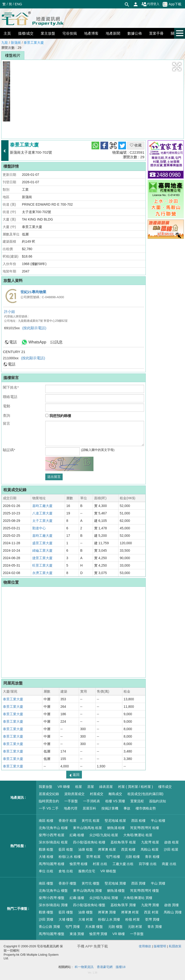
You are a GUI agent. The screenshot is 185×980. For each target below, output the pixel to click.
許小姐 (10, 312)
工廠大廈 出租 (123, 864)
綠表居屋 (106, 787)
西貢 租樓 (128, 849)
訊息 (59, 342)
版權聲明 (160, 946)
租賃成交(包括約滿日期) (145, 794)
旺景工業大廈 (42, 565)
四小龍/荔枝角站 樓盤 (89, 905)
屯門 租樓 (113, 857)
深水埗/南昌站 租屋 (53, 842)
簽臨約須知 (158, 801)
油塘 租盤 (86, 849)
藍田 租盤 (66, 849)
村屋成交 (97, 794)
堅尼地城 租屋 (115, 821)
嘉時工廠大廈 (42, 506)
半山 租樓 (158, 821)
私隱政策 (175, 946)
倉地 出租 (66, 871)
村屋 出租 (100, 864)
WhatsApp (37, 342)
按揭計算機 (110, 808)
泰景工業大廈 (34, 43)
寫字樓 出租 (148, 864)
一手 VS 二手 (49, 808)
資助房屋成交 (74, 794)
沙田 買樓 (46, 919)
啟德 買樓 (172, 905)
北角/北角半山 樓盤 (53, 891)
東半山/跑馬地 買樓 (87, 891)
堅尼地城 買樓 (115, 883)
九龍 (5, 43)
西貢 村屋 (151, 912)
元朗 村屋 (135, 927)
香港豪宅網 (105, 967)
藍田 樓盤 (66, 912)
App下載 (172, 4)
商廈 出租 (169, 864)
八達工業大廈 (42, 513)
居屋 (91, 787)
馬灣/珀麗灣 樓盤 (52, 934)
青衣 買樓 (155, 927)
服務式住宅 (87, 871)
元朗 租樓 (132, 857)
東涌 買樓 (77, 934)
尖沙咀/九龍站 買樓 (104, 898)
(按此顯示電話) (34, 328)
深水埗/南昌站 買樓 (53, 905)
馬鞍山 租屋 (150, 849)
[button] (177, 67)
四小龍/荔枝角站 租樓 (89, 842)
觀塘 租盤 (46, 849)
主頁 (7, 33)
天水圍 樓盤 (94, 927)
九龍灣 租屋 (150, 842)
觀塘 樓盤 (46, 912)
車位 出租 (46, 871)
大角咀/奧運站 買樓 (138, 898)
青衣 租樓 (152, 857)
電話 (13, 342)
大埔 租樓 (46, 857)
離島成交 (115, 794)
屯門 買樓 (73, 927)
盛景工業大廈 (42, 543)
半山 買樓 (158, 883)
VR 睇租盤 (108, 871)
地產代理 (71, 808)
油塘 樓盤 (86, 912)
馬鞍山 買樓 (173, 912)
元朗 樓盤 (115, 927)
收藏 (136, 145)
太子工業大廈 (42, 521)
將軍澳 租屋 (107, 849)
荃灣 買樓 (152, 919)
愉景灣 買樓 (98, 934)
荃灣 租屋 (93, 857)
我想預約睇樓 (58, 416)
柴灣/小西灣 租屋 (52, 835)
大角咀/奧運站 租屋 (138, 835)
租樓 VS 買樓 (115, 801)
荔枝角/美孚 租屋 (123, 842)
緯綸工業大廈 (42, 550)
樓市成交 (165, 787)
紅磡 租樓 (77, 835)
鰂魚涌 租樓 (116, 828)
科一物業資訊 (84, 967)
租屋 (79, 787)
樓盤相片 (13, 55)
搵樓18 (120, 967)
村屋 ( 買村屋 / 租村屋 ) (135, 787)
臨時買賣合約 (49, 801)
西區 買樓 (139, 883)
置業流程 (137, 801)
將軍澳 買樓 (107, 912)
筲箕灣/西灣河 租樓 (145, 828)
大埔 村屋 (86, 919)
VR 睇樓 (64, 787)
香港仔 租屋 (67, 821)
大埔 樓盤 (66, 919)
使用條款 (145, 946)
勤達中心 (39, 528)
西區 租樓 (139, 821)
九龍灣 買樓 (150, 905)
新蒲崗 (16, 43)
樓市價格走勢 (146, 808)
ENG (18, 4)
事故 (127, 808)
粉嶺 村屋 (132, 919)
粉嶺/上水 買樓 (109, 919)
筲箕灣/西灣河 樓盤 (145, 891)
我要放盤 (46, 787)
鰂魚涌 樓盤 (116, 891)
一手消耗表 (92, 801)
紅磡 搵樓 (77, 898)
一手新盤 (71, 801)
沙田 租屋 (171, 849)
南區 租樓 (46, 821)
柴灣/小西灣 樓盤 (52, 898)
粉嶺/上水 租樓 (70, 857)
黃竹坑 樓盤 (91, 883)
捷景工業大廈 (42, 558)
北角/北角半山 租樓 (53, 828)
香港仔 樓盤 (67, 883)
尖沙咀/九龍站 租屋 (104, 835)
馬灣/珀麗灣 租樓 (52, 864)
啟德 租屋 (172, 842)
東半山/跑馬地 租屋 (87, 828)
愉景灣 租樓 (79, 864)
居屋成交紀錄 (49, 794)
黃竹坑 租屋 (91, 821)
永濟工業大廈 (42, 573)
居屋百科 (89, 808)
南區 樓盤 (46, 883)
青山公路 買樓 (49, 927)
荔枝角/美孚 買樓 (123, 905)
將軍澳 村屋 (130, 912)
